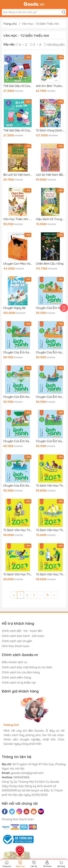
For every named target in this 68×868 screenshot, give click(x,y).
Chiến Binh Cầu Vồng (50, 264)
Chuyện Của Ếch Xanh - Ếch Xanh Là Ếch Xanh (18, 397)
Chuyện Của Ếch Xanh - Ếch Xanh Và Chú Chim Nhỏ (18, 441)
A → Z (21, 44)
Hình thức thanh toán (16, 646)
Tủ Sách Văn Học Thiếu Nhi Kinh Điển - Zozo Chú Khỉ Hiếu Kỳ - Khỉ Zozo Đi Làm (50, 574)
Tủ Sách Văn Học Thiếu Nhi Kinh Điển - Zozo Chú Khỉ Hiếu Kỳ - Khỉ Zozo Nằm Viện (50, 486)
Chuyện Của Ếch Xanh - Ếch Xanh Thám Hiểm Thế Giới (18, 352)
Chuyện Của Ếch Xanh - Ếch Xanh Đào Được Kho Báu (50, 308)
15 (48, 595)
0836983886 (21, 777)
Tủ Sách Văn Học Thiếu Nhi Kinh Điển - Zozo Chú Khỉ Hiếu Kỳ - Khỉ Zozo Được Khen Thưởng (18, 530)
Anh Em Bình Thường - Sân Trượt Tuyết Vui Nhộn (50, 86)
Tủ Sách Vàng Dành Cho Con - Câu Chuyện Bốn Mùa (50, 130)
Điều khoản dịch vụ (14, 662)
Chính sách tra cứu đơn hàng (21, 672)
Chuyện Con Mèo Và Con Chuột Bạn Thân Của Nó (18, 264)
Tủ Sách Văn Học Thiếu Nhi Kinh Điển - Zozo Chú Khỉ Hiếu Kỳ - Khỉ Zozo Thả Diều (50, 530)
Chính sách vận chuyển (17, 641)
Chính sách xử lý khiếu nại (19, 682)
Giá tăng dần (54, 44)
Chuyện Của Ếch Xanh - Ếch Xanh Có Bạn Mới (50, 352)
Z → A (36, 44)
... (41, 595)
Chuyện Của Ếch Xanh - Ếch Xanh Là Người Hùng (50, 397)
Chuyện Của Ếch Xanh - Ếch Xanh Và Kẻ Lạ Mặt (50, 441)
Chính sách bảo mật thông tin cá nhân (27, 667)
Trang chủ (10, 24)
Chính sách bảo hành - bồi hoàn (23, 636)
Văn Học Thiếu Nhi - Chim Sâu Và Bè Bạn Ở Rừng (18, 219)
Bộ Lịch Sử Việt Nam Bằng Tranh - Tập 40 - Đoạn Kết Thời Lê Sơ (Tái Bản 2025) (18, 175)
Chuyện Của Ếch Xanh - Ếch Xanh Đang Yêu (18, 486)
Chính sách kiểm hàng (16, 677)
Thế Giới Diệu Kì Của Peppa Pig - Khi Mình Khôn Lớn (18, 130)
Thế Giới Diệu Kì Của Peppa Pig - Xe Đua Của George (18, 86)
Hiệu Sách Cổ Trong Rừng (50, 219)
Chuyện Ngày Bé (14, 308)
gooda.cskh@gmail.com (27, 773)
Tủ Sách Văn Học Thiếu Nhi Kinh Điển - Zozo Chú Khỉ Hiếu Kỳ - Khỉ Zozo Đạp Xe (18, 574)
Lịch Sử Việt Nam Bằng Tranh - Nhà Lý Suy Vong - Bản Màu (50, 175)
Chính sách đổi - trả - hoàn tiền (22, 631)
